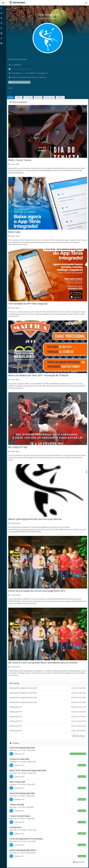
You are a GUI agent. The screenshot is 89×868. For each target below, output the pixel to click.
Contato (61, 97)
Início (9, 9)
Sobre (19, 97)
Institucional (49, 97)
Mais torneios (79, 860)
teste (10, 93)
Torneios (28, 97)
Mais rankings (79, 734)
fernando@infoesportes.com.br (23, 69)
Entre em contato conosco (20, 82)
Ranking (38, 97)
